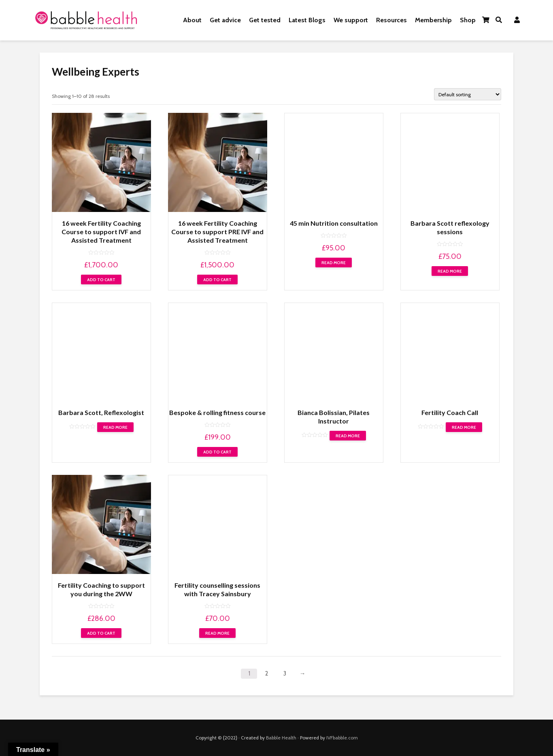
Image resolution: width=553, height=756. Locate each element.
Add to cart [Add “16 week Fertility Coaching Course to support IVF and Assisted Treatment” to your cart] (101, 280)
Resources (391, 20)
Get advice (225, 20)
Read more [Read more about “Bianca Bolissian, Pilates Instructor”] (348, 436)
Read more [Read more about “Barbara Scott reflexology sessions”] (450, 271)
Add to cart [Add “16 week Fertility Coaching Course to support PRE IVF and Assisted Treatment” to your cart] (217, 280)
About (192, 20)
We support (351, 20)
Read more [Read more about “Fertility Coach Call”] (464, 427)
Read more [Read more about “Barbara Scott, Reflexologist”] (115, 427)
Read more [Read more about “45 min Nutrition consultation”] (334, 263)
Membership (433, 20)
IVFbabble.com (342, 738)
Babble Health (281, 738)
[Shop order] (468, 94)
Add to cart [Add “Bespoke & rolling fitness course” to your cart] (217, 452)
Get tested (265, 20)
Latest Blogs (307, 20)
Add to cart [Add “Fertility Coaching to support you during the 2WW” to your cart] (101, 633)
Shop (468, 20)
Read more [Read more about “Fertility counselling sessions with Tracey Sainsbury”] (217, 633)
